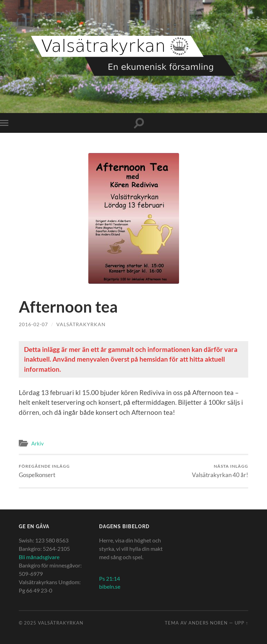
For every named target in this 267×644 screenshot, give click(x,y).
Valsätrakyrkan (81, 324)
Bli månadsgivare (39, 557)
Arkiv (38, 443)
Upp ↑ (241, 623)
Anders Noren (208, 623)
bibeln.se (110, 586)
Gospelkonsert (44, 471)
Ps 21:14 (110, 578)
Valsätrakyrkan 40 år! (220, 471)
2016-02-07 (33, 324)
